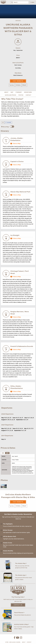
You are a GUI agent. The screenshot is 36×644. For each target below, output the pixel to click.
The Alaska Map (21, 563)
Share (8, 123)
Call (12, 85)
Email (18, 85)
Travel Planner (19, 613)
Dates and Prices (10, 95)
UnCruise (18, 21)
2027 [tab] (7, 453)
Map (24, 85)
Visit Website (18, 81)
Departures (28, 92)
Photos (21, 95)
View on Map (15, 144)
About (6, 92)
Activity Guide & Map (21, 624)
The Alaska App (21, 575)
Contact (28, 95)
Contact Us (18, 605)
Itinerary (19, 92)
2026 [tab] (3, 453)
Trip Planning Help (18, 597)
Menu (32, 2)
